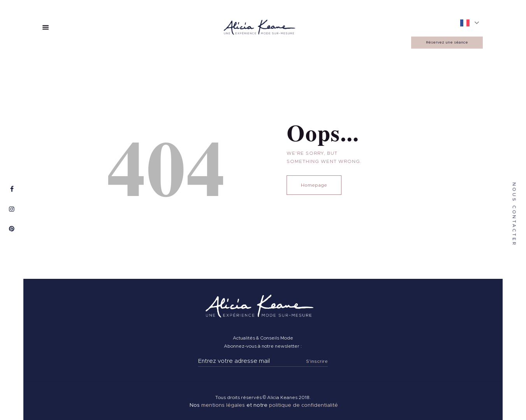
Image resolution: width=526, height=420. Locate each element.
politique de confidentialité (303, 405)
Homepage (314, 185)
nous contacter (514, 214)
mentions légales (223, 405)
